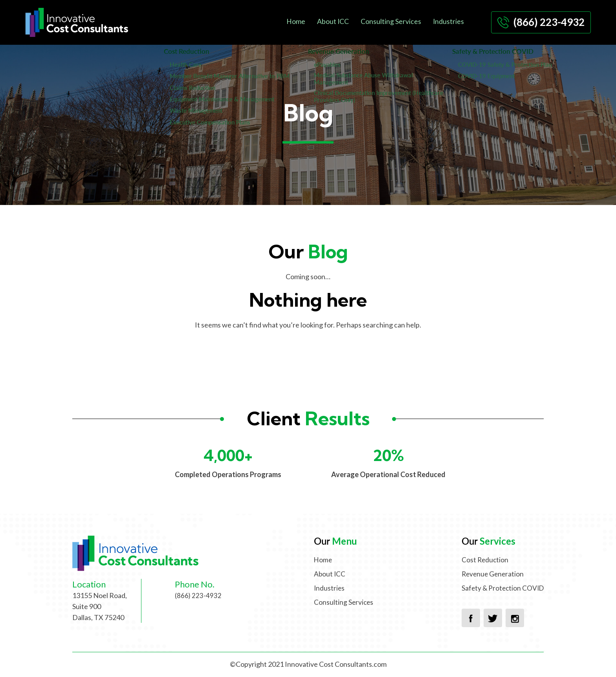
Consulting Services (390, 21)
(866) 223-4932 (541, 22)
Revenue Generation (491, 574)
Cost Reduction (483, 560)
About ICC (332, 21)
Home (295, 21)
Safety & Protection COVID (501, 588)
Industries (448, 21)
